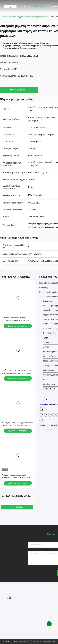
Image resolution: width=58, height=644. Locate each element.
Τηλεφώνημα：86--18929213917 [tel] (15, 604)
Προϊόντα (39, 6)
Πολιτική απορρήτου (9, 641)
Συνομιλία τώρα (19, 90)
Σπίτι (26, 6)
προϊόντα (11, 17)
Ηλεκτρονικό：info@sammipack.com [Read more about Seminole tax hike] (17, 609)
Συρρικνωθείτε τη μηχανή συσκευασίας (33, 17)
